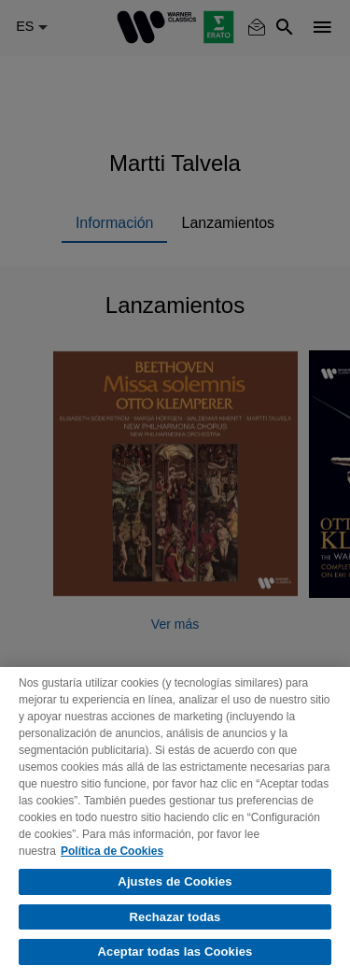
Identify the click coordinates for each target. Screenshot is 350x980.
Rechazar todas (175, 917)
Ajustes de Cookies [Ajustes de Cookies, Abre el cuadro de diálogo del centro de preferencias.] (175, 881)
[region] (175, 824)
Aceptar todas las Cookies (175, 952)
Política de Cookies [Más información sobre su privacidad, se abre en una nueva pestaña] (112, 851)
